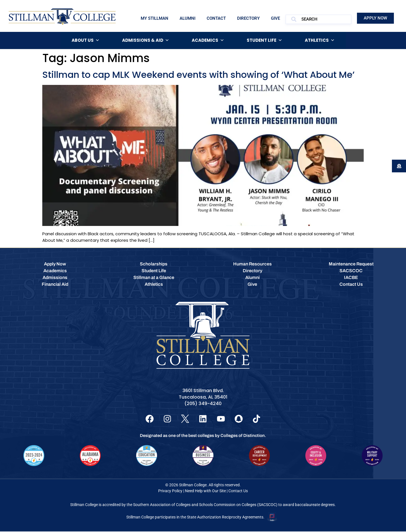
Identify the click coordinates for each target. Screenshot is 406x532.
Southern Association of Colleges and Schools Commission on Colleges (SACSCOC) (205, 505)
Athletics (320, 40)
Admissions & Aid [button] (146, 40)
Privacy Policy (170, 491)
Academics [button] (208, 40)
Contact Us (238, 491)
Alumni (187, 18)
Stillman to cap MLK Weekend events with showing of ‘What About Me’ (198, 75)
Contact (216, 18)
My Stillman (155, 18)
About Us (86, 40)
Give (275, 18)
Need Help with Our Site (205, 491)
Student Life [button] (264, 40)
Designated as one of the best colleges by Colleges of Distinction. (203, 436)
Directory (248, 18)
